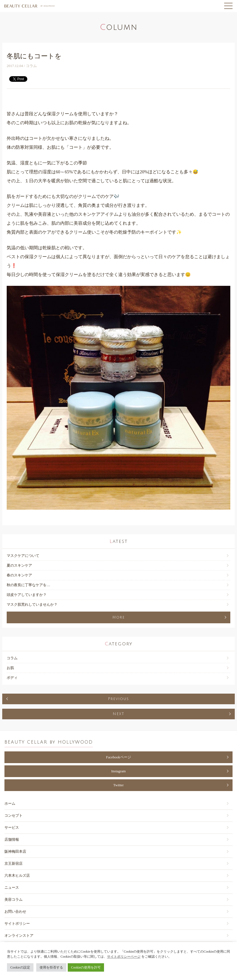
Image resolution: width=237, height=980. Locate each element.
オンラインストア (19, 935)
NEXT (118, 714)
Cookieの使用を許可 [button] (86, 967)
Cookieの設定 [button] (20, 967)
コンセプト (14, 815)
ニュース (12, 887)
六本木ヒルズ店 (17, 875)
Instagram (118, 771)
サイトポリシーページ (124, 957)
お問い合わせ (15, 911)
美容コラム (14, 899)
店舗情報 (12, 839)
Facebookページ (118, 757)
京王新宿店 (14, 863)
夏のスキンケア (19, 565)
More (119, 617)
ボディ (12, 678)
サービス (12, 827)
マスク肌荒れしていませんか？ (32, 604)
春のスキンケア (19, 575)
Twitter (118, 785)
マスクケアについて (23, 556)
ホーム (10, 803)
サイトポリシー (17, 923)
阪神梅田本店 (15, 851)
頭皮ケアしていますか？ (27, 595)
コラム (12, 658)
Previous (118, 699)
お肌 (10, 668)
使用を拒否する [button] (51, 967)
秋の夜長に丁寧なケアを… (28, 585)
